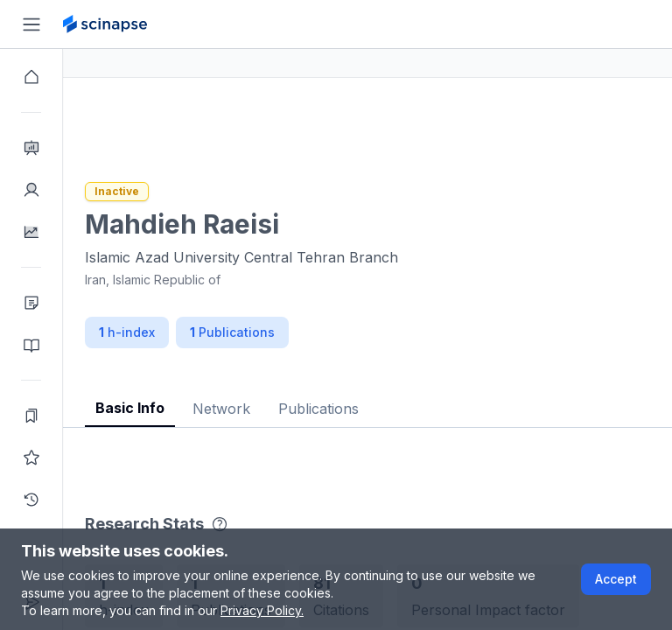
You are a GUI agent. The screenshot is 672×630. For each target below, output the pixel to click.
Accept (616, 579)
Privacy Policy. (262, 610)
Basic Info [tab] (193, 408)
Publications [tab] (381, 409)
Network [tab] (284, 409)
